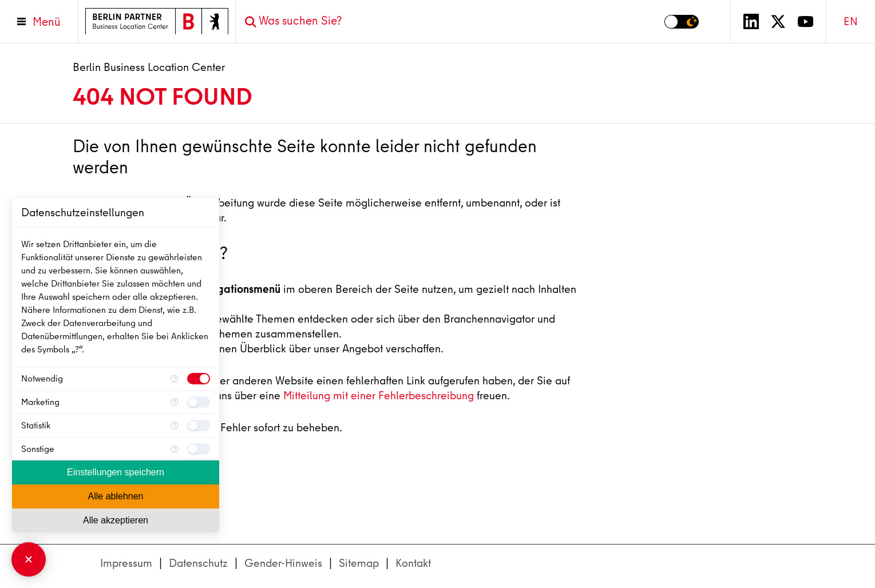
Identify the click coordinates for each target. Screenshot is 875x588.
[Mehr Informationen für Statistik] (175, 426)
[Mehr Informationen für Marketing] (175, 402)
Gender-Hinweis (283, 563)
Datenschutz (198, 563)
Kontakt (413, 563)
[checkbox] (199, 379)
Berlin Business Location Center (149, 67)
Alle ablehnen (116, 496)
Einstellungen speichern (116, 472)
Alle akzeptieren (116, 520)
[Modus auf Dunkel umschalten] (682, 22)
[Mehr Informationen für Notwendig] (175, 379)
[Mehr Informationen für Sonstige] (175, 449)
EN (851, 21)
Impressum (126, 563)
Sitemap (359, 563)
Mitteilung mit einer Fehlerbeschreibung (379, 396)
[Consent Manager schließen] (29, 559)
